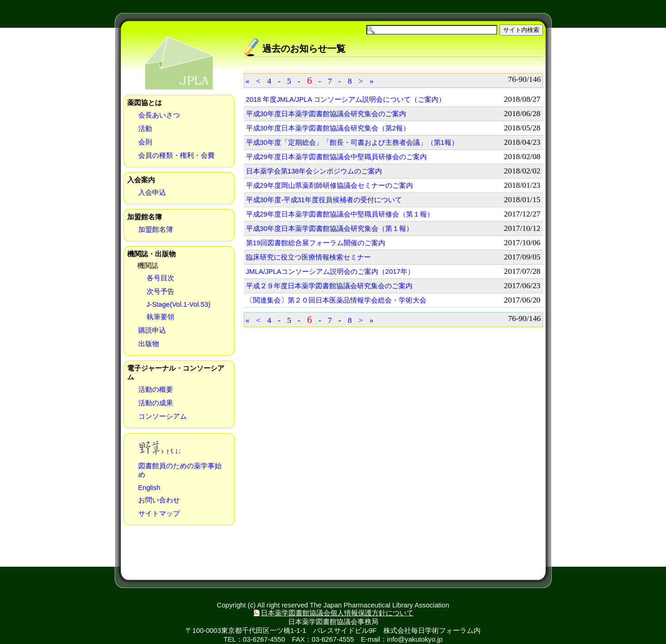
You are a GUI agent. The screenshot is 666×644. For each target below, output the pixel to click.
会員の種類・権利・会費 (176, 155)
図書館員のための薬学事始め (180, 470)
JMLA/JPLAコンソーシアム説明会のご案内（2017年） (330, 272)
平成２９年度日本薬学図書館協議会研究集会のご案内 (329, 286)
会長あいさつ (159, 115)
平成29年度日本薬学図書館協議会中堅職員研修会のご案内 (336, 157)
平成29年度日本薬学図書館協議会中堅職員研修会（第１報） (340, 214)
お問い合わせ (159, 500)
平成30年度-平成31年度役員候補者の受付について (324, 200)
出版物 (149, 344)
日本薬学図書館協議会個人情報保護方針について (337, 613)
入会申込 (152, 192)
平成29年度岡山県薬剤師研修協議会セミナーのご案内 (330, 186)
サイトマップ (159, 514)
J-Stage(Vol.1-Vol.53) (179, 304)
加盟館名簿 (156, 229)
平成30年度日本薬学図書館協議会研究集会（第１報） (330, 229)
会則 (145, 142)
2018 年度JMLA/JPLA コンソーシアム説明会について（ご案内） (346, 99)
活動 (145, 129)
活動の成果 (156, 403)
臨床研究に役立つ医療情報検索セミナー (308, 257)
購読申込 (152, 330)
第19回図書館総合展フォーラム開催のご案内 (316, 243)
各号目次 (160, 278)
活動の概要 (156, 390)
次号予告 (160, 291)
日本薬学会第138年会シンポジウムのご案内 (314, 171)
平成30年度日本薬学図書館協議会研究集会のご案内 (326, 114)
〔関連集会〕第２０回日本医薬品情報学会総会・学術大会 (336, 300)
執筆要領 (160, 317)
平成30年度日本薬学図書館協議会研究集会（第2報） (328, 128)
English (149, 488)
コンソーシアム (163, 416)
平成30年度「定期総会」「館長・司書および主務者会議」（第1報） (352, 142)
